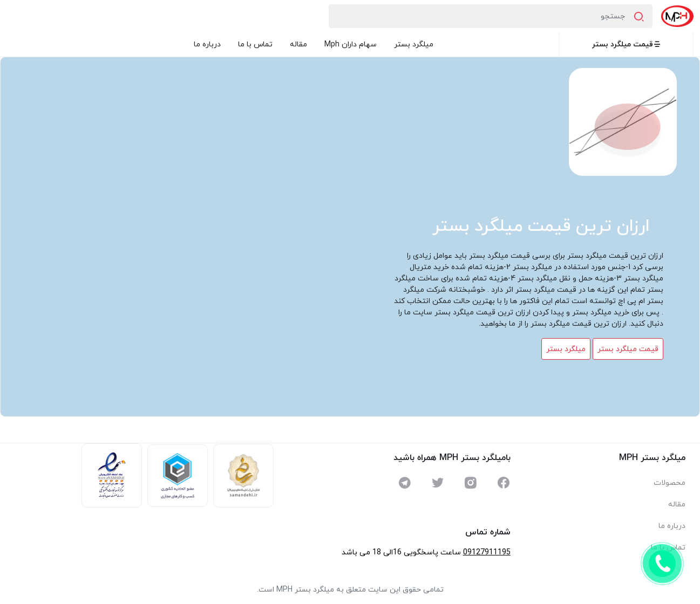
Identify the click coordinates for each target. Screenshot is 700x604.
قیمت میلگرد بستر (626, 44)
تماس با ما (255, 44)
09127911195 (487, 552)
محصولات (670, 483)
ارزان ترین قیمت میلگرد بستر (541, 226)
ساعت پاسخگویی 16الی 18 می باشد (401, 552)
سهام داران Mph (351, 44)
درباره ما (207, 44)
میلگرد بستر (414, 44)
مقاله (298, 44)
